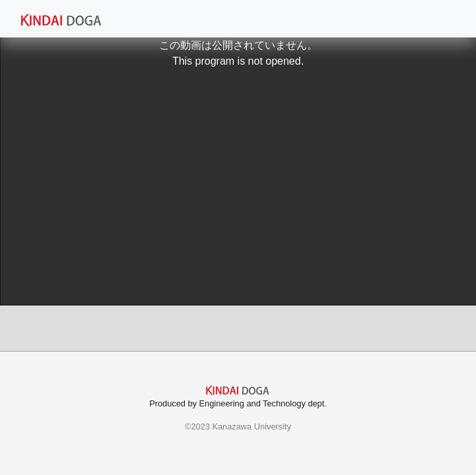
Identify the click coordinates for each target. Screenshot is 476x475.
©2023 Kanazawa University (238, 427)
